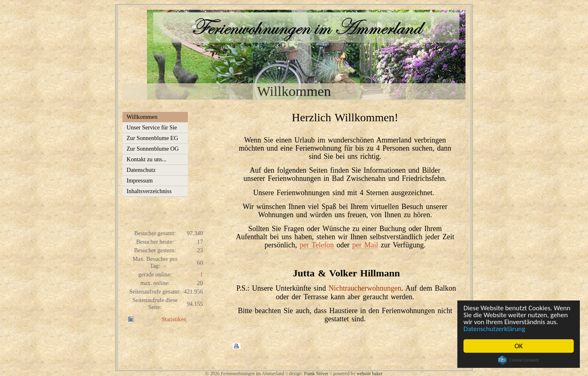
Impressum (140, 180)
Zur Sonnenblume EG (152, 138)
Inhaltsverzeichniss (149, 191)
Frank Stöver (316, 374)
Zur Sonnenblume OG (153, 149)
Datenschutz (141, 170)
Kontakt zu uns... (147, 159)
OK (519, 346)
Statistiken (174, 319)
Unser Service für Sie (152, 127)
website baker (370, 374)
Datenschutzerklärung (494, 329)
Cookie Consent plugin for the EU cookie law (519, 360)
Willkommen (142, 117)
